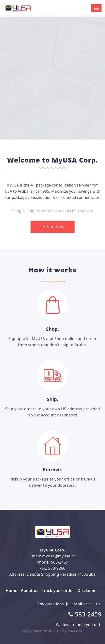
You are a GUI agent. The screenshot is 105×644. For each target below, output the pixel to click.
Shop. (53, 329)
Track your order (58, 590)
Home (12, 590)
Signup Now (52, 227)
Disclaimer (88, 590)
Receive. (52, 470)
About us (30, 590)
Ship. (52, 399)
